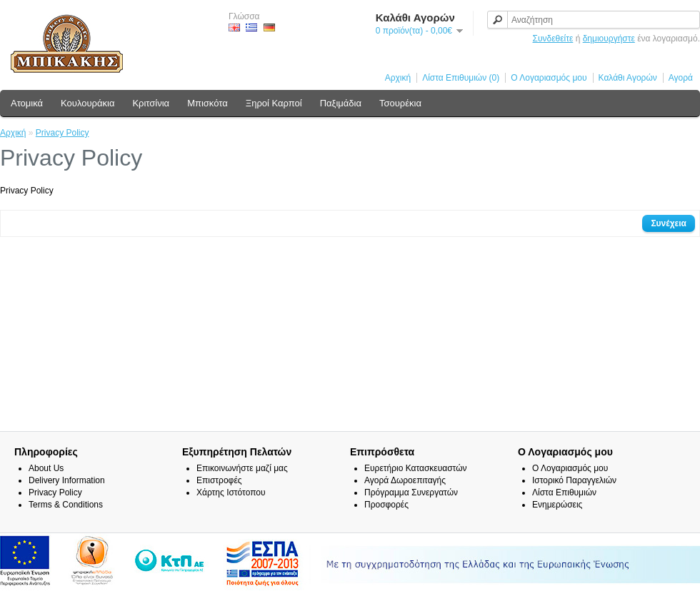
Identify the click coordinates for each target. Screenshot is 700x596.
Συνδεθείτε (553, 39)
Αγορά (681, 78)
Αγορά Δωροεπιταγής (405, 480)
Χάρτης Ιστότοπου (231, 493)
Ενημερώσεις (557, 505)
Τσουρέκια (400, 103)
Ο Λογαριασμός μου (549, 78)
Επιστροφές (219, 480)
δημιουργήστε (609, 39)
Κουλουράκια (87, 103)
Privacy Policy (62, 133)
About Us (46, 468)
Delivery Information (67, 480)
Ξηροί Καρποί (274, 103)
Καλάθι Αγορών (628, 78)
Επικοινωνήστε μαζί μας (242, 468)
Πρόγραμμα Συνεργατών (411, 493)
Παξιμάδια (341, 103)
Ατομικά (27, 103)
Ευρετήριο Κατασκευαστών (416, 468)
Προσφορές (386, 505)
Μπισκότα (207, 103)
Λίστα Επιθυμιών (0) (461, 78)
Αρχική (398, 78)
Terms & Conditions (66, 505)
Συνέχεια (669, 223)
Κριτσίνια (151, 103)
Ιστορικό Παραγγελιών (574, 480)
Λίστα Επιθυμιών (564, 493)
